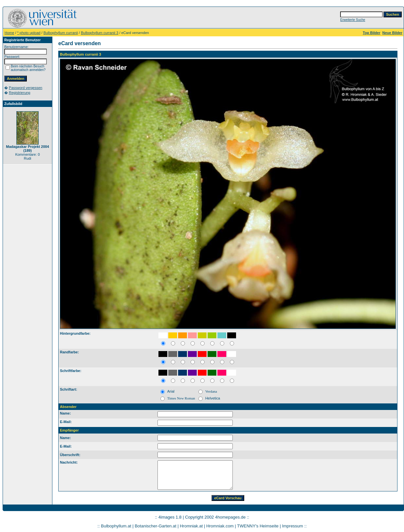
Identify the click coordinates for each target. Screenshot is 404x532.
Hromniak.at (191, 526)
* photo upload (29, 33)
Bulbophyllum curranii (61, 33)
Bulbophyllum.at (116, 526)
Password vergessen (26, 88)
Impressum (292, 526)
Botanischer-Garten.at (155, 526)
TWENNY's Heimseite (258, 526)
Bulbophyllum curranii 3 (100, 33)
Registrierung (19, 93)
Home (9, 33)
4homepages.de (230, 517)
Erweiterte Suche (353, 20)
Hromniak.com (220, 526)
